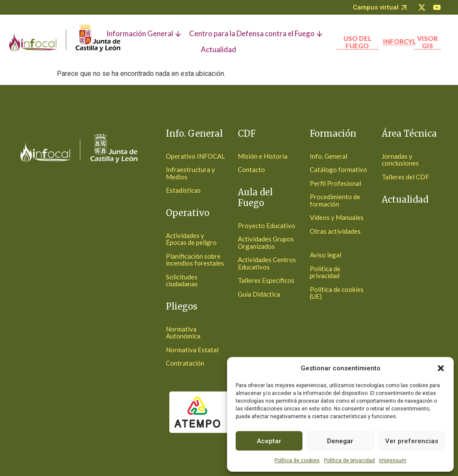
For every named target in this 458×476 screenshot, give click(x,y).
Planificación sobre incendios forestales (195, 260)
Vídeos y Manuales (337, 217)
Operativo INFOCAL (195, 156)
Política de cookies (297, 460)
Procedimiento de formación (335, 200)
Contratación (185, 363)
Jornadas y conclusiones (400, 160)
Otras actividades (335, 231)
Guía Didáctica (259, 294)
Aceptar (269, 441)
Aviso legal (326, 255)
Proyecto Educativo (266, 225)
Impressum (393, 460)
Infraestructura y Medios (190, 173)
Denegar (340, 441)
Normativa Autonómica (183, 333)
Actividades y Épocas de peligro (191, 239)
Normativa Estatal (192, 350)
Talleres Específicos (266, 280)
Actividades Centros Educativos (267, 263)
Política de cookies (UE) (337, 293)
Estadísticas (183, 190)
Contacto (251, 169)
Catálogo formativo (338, 169)
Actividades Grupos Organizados (266, 243)
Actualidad (405, 199)
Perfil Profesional (335, 183)
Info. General (329, 156)
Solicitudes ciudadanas (182, 280)
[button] (441, 368)
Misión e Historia (263, 156)
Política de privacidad (349, 460)
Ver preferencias (412, 441)
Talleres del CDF (405, 177)
